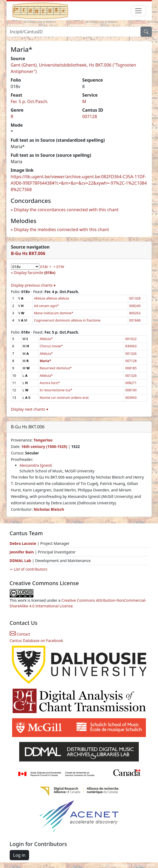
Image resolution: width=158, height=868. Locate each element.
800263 (135, 313)
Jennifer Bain (22, 552)
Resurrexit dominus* (56, 368)
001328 (135, 298)
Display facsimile (34, 273)
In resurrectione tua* (56, 390)
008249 (135, 306)
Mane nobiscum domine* (54, 313)
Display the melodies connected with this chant (62, 229)
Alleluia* (46, 339)
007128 (90, 116)
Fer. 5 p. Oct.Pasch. (30, 101)
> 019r (59, 267)
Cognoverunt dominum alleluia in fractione (67, 320)
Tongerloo (43, 440)
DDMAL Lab (20, 561)
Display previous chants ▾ (33, 285)
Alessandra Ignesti (36, 465)
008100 (131, 390)
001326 (131, 354)
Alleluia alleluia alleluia (51, 298)
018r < (46, 267)
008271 (131, 383)
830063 (131, 346)
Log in (19, 855)
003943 (131, 398)
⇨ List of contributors (29, 569)
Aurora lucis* (50, 383)
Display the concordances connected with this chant (66, 210)
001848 (135, 320)
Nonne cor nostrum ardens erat (64, 398)
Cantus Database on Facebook (36, 641)
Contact (20, 634)
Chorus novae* (51, 346)
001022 (131, 339)
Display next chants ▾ (30, 409)
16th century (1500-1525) (44, 446)
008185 (131, 368)
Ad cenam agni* (46, 306)
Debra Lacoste (23, 543)
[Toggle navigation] (138, 11)
